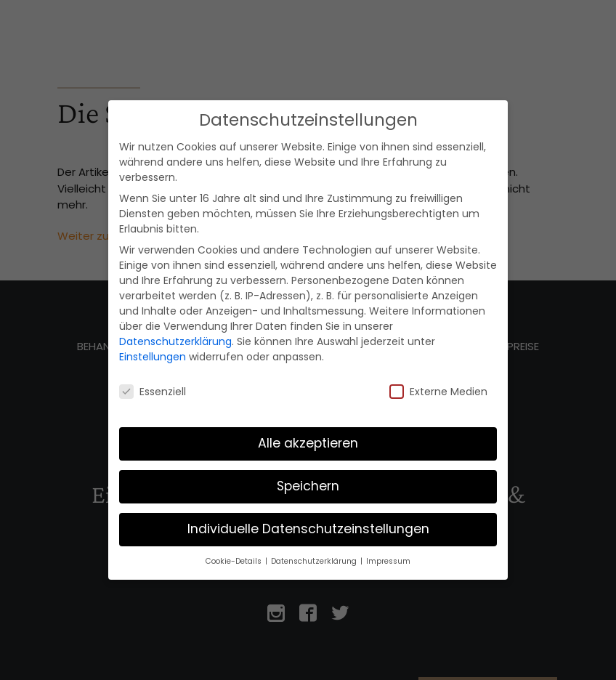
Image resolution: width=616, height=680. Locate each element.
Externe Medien (438, 392)
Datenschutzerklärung (175, 341)
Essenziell (153, 392)
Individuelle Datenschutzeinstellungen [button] (308, 529)
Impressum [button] (388, 561)
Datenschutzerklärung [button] (315, 561)
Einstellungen (153, 357)
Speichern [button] (308, 486)
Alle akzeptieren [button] (308, 443)
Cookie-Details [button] (235, 561)
